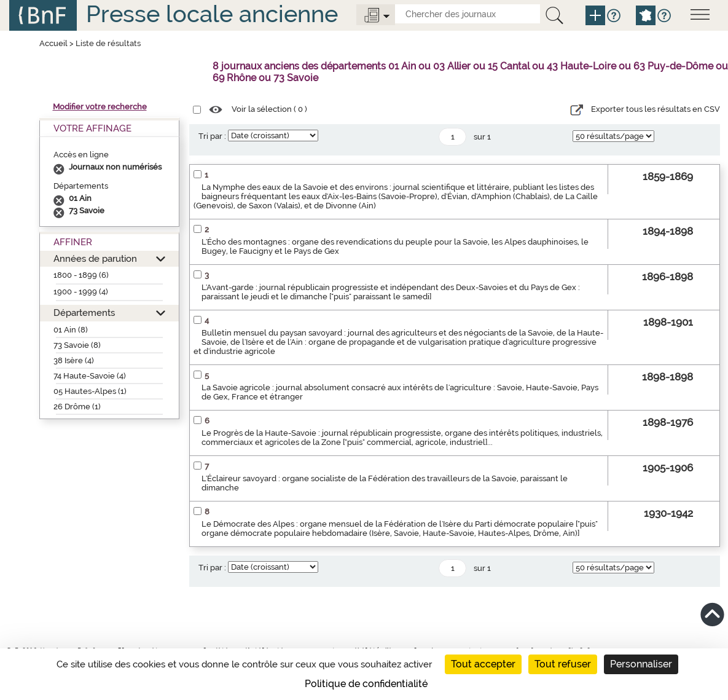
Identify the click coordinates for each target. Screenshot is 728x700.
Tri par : (212, 136)
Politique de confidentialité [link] (366, 684)
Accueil (53, 43)
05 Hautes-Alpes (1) (90, 391)
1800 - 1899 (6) (81, 275)
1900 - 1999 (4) (81, 292)
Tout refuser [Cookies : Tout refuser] (563, 664)
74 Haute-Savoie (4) (90, 376)
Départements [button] (84, 313)
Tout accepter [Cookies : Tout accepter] (483, 664)
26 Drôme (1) (77, 407)
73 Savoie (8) (77, 345)
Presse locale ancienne (212, 14)
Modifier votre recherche (100, 107)
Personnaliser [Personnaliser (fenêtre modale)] (641, 664)
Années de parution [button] (95, 258)
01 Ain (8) (71, 330)
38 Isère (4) (74, 360)
